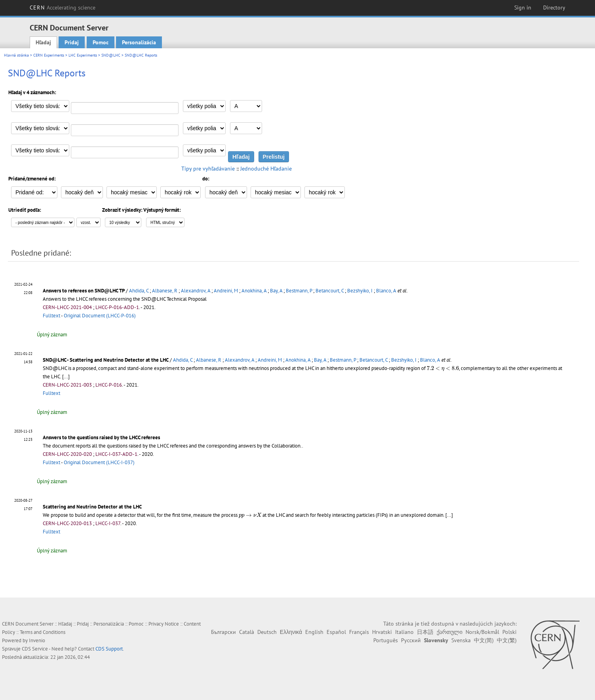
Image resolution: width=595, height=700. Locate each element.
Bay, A (276, 291)
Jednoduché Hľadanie (266, 169)
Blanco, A (386, 291)
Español (336, 632)
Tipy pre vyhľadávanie (208, 169)
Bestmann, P (299, 291)
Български (223, 632)
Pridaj (72, 42)
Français (359, 632)
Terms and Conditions (43, 632)
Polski (509, 632)
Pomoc (101, 42)
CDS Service (35, 649)
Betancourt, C (330, 291)
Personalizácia (139, 42)
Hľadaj (43, 42)
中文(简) (484, 640)
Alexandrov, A (196, 291)
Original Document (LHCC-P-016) (100, 316)
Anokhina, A (254, 291)
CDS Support (109, 649)
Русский (411, 640)
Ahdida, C (139, 291)
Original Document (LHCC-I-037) (99, 462)
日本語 (425, 632)
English (314, 632)
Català (247, 632)
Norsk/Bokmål (482, 632)
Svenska (461, 640)
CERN (63, 8)
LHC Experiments (83, 55)
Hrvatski (382, 632)
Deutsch (267, 632)
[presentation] (443, 369)
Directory (554, 8)
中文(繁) (507, 640)
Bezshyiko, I (360, 291)
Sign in (523, 8)
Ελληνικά (291, 632)
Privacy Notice (164, 624)
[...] (449, 515)
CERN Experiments (49, 55)
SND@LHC (111, 55)
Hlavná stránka (16, 55)
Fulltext (51, 316)
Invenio (37, 640)
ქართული (450, 632)
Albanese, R (165, 291)
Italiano (404, 632)
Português (386, 640)
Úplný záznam (52, 335)
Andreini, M (226, 291)
